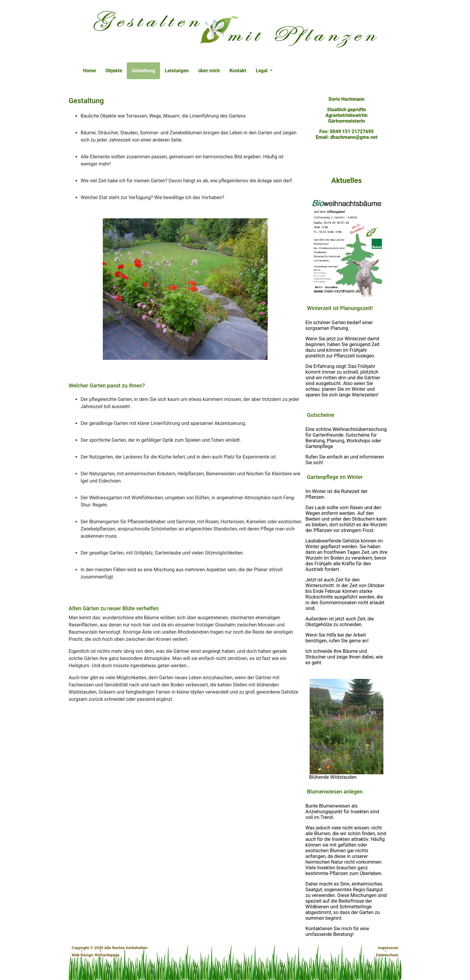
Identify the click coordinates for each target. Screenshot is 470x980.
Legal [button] (262, 71)
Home (89, 71)
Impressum (388, 948)
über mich (209, 71)
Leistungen (177, 71)
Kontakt (238, 71)
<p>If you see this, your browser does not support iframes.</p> (347, 512)
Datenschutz (387, 955)
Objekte (114, 71)
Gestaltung (146, 70)
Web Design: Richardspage (96, 955)
